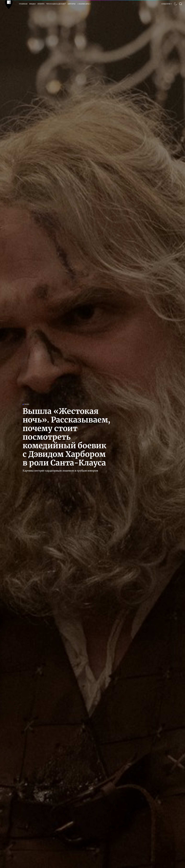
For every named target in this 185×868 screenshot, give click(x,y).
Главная (23, 4)
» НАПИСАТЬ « (84, 4)
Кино (27, 404)
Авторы (72, 4)
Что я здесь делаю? (56, 4)
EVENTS (41, 4)
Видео (32, 4)
